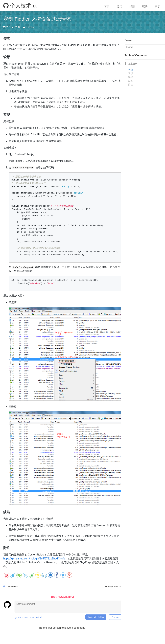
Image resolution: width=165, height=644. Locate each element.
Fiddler (30, 27)
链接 (145, 6)
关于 (157, 6)
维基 (132, 6)
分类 (119, 6)
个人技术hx (20, 6)
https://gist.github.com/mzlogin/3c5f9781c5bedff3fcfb (34, 558)
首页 (107, 6)
